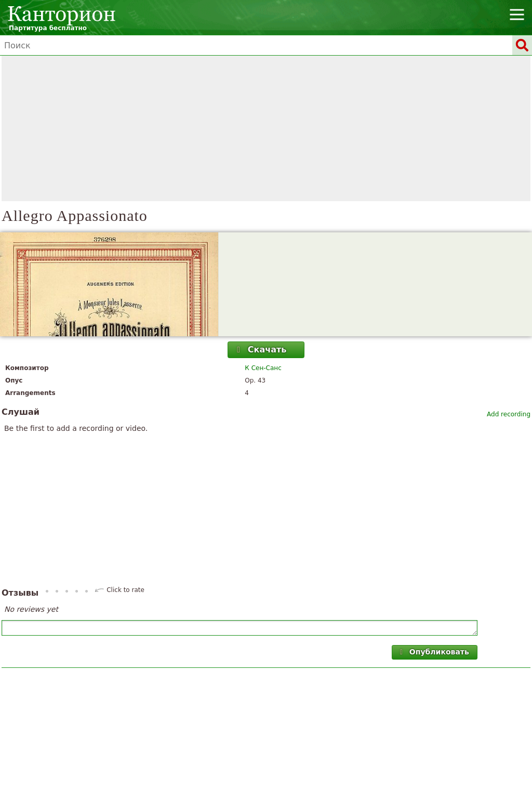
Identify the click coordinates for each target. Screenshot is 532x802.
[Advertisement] (266, 128)
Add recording (509, 414)
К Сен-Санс (263, 368)
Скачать (260, 350)
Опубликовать (433, 652)
